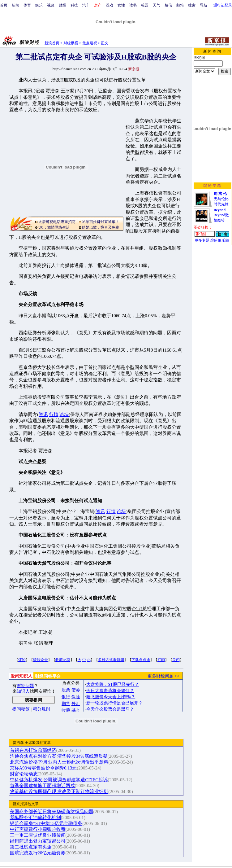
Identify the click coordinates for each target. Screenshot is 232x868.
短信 (168, 5)
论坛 (64, 414)
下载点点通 (141, 660)
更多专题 (202, 240)
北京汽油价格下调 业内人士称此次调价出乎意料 (59, 762)
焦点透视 (90, 43)
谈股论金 (41, 660)
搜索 (192, 5)
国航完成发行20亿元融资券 (38, 853)
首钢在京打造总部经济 (33, 750)
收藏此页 (63, 660)
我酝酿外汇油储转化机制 (35, 818)
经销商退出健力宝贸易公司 (38, 841)
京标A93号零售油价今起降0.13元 (43, 768)
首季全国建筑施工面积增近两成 (42, 786)
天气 (157, 5)
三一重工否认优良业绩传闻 (38, 835)
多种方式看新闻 (111, 660)
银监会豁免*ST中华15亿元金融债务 (46, 823)
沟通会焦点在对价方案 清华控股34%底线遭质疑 (59, 756)
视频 (51, 5)
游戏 (110, 5)
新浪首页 (52, 43)
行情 (54, 414)
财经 (62, 5)
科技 (74, 5)
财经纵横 (71, 43)
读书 (133, 5)
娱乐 (39, 5)
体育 (27, 5)
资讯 (43, 414)
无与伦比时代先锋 (221, 199)
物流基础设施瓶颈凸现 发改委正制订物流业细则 (59, 791)
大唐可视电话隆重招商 (57, 222)
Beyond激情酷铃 (221, 215)
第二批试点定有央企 (31, 847)
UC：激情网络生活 (54, 227)
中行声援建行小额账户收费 (38, 829)
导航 (204, 5)
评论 (22, 660)
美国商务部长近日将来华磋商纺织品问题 (52, 812)
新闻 (15, 5)
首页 (4, 5)
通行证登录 (223, 5)
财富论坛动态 (24, 774)
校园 (145, 5)
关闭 (176, 660)
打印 (161, 660)
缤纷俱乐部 (220, 240)
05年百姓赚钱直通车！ (101, 222)
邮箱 (180, 5)
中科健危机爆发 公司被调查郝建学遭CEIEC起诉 (59, 780)
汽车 (86, 5)
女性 (121, 5)
